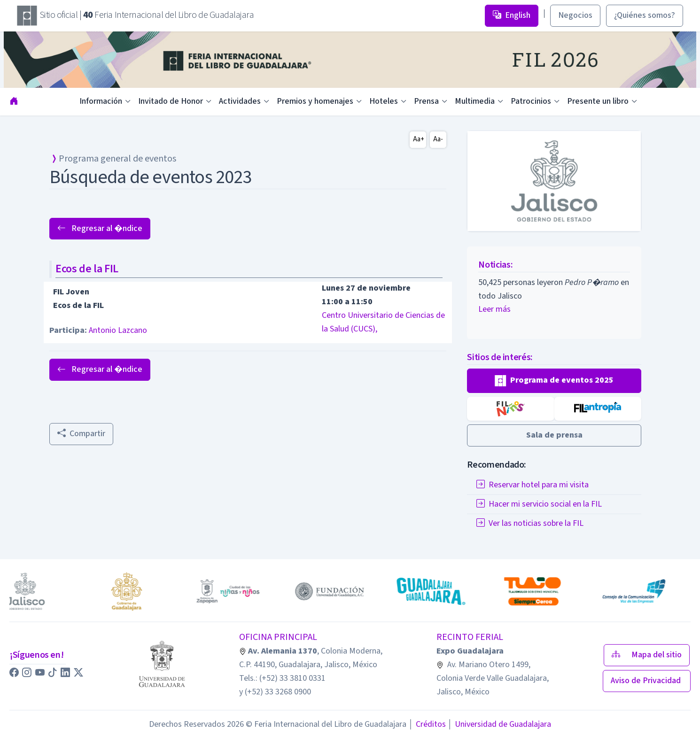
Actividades (240, 101)
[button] (554, 381)
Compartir (81, 434)
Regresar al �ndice (100, 228)
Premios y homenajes (315, 101)
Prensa (426, 101)
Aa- (438, 139)
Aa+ (419, 139)
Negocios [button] (575, 15)
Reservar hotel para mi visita (533, 485)
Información (101, 101)
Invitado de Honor (171, 101)
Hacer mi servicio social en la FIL (539, 504)
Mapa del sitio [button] (647, 655)
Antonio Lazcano (118, 330)
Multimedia (475, 101)
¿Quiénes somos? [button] (645, 15)
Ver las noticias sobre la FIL (530, 523)
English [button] (512, 15)
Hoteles (384, 101)
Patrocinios (531, 101)
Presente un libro (598, 101)
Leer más (494, 309)
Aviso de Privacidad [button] (647, 681)
